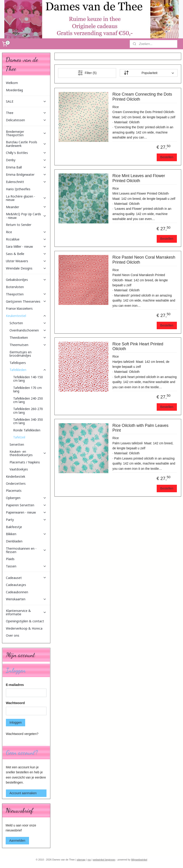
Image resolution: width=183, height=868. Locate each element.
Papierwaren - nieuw (26, 512)
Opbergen (26, 498)
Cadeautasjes (16, 585)
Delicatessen (26, 120)
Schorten (28, 323)
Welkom (12, 83)
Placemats (14, 491)
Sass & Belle (26, 254)
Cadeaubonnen (17, 592)
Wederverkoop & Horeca (24, 628)
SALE (26, 101)
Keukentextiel (26, 316)
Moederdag (14, 90)
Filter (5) (87, 73)
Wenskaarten (26, 599)
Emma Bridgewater (26, 174)
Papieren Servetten (26, 505)
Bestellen (167, 157)
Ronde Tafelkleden (27, 430)
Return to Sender (19, 225)
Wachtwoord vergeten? (22, 734)
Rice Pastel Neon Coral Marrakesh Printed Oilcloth (144, 260)
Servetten (17, 444)
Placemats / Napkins (25, 462)
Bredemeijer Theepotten (26, 133)
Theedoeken (28, 338)
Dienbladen (14, 541)
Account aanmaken (23, 793)
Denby (26, 160)
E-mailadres (15, 685)
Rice (26, 232)
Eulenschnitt (26, 182)
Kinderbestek (16, 476)
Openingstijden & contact (25, 621)
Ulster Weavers (26, 261)
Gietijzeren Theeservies (26, 301)
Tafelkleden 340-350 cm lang (28, 421)
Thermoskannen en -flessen (26, 550)
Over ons (13, 635)
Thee (26, 113)
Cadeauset (26, 578)
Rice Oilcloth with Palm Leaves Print (140, 428)
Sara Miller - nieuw (26, 246)
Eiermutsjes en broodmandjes (21, 354)
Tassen (26, 566)
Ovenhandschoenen (28, 330)
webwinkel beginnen (104, 860)
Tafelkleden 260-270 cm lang (28, 411)
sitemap (81, 860)
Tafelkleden (28, 370)
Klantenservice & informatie (26, 612)
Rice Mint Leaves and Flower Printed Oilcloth (139, 178)
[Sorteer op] (148, 73)
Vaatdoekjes (19, 469)
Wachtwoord (15, 703)
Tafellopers (18, 363)
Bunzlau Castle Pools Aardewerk (26, 144)
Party (26, 520)
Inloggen (16, 722)
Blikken (26, 534)
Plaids (10, 559)
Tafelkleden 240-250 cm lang (28, 400)
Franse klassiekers (19, 308)
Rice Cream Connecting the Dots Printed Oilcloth (142, 97)
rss (89, 860)
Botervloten (15, 287)
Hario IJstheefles (18, 189)
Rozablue (26, 239)
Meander (26, 207)
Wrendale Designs (26, 268)
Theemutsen (28, 345)
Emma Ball (26, 167)
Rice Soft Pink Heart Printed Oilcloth (138, 346)
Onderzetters (16, 483)
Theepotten (26, 294)
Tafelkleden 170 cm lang (27, 389)
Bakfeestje (14, 527)
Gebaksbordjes (26, 280)
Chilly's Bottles (26, 153)
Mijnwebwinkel (139, 860)
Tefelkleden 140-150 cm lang (28, 379)
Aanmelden (17, 841)
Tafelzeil (19, 437)
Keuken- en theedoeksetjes (28, 453)
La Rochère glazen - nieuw (26, 198)
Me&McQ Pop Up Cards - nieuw (26, 216)
